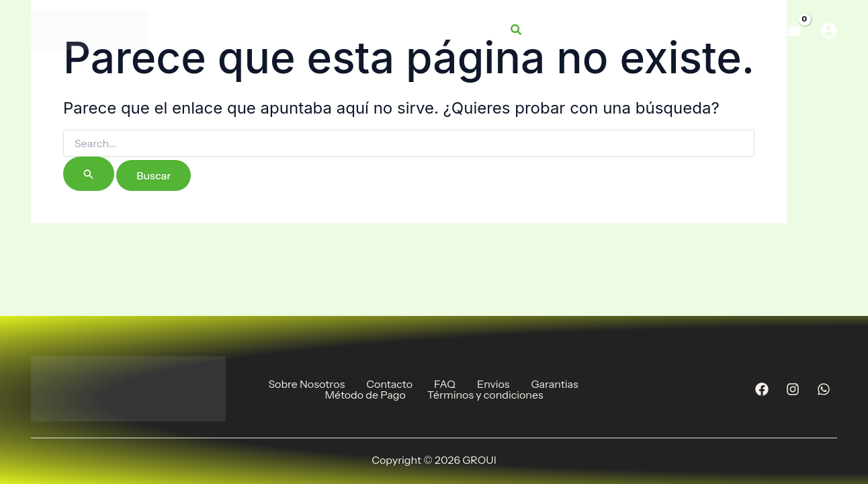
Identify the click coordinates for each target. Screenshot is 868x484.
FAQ (445, 384)
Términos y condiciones (485, 395)
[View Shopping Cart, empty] (794, 30)
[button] (517, 30)
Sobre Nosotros (306, 384)
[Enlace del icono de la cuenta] (829, 31)
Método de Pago (365, 395)
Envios (493, 384)
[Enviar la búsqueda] (89, 174)
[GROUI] (90, 29)
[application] (636, 30)
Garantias (554, 384)
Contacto (389, 384)
